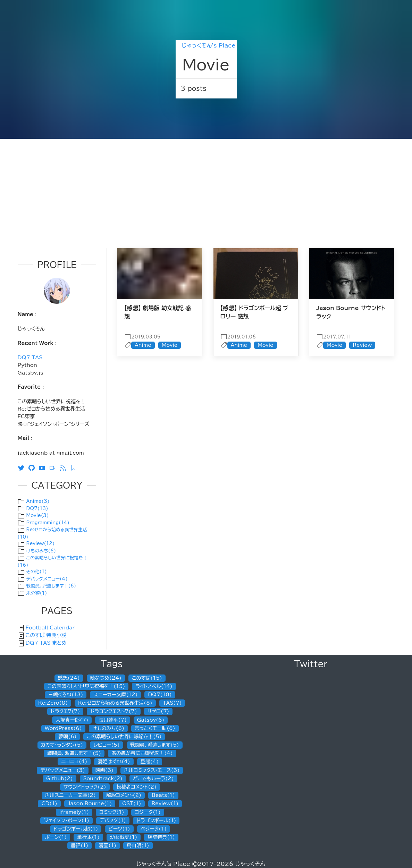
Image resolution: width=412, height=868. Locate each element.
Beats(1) (163, 795)
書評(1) (80, 845)
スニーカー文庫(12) (115, 695)
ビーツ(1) (119, 829)
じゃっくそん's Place (208, 45)
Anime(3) (38, 501)
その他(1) (37, 572)
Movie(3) (38, 515)
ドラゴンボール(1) (156, 820)
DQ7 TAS (30, 357)
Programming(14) (48, 523)
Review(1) (165, 803)
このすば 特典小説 (46, 635)
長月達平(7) (112, 720)
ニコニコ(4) (74, 762)
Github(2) (60, 779)
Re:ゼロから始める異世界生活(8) (115, 703)
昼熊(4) (150, 762)
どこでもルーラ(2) (153, 779)
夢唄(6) (67, 737)
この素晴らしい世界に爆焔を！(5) (124, 737)
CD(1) (49, 803)
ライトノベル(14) (154, 686)
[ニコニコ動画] (54, 467)
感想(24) (69, 678)
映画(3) (104, 770)
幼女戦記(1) (124, 837)
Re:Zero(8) (53, 703)
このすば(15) (147, 678)
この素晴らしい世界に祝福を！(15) (86, 686)
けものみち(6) (41, 551)
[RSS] (65, 467)
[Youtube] (44, 467)
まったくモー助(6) (155, 728)
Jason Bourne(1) (90, 803)
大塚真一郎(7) (72, 720)
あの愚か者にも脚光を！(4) (142, 753)
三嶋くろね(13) (66, 695)
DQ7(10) (160, 695)
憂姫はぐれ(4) (114, 762)
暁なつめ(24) (106, 678)
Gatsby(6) (151, 720)
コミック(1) (112, 812)
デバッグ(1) (113, 820)
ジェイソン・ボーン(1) (66, 820)
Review (362, 345)
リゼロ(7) (158, 711)
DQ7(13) (37, 509)
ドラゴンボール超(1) (76, 829)
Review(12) (41, 544)
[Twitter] (23, 467)
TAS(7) (172, 703)
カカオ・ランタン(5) (62, 745)
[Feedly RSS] (75, 467)
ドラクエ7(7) (65, 711)
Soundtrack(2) (103, 779)
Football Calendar (50, 628)
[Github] (33, 467)
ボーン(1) (56, 837)
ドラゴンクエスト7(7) (113, 711)
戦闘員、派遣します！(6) (51, 586)
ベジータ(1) (154, 829)
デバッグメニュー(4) (47, 579)
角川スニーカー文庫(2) (70, 795)
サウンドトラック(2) (85, 787)
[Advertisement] (206, 191)
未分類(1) (37, 593)
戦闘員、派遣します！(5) (74, 753)
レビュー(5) (106, 745)
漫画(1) (107, 845)
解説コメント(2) (124, 795)
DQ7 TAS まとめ (46, 643)
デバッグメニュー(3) (63, 770)
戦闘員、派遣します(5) (155, 745)
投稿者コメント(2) (137, 787)
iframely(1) (74, 812)
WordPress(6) (63, 728)
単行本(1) (88, 837)
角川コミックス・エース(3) (152, 770)
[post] (160, 277)
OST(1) (132, 803)
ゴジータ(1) (148, 812)
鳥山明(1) (138, 845)
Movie (170, 345)
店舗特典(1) (161, 837)
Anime (143, 345)
